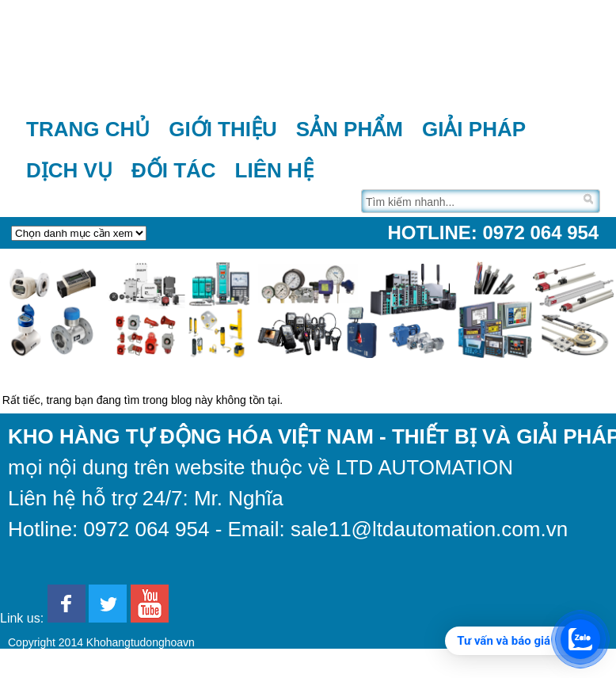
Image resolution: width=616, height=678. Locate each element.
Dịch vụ (69, 170)
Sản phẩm (350, 129)
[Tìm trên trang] (471, 201)
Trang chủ (88, 129)
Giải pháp (474, 129)
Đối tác (174, 170)
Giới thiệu (223, 129)
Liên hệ (274, 170)
